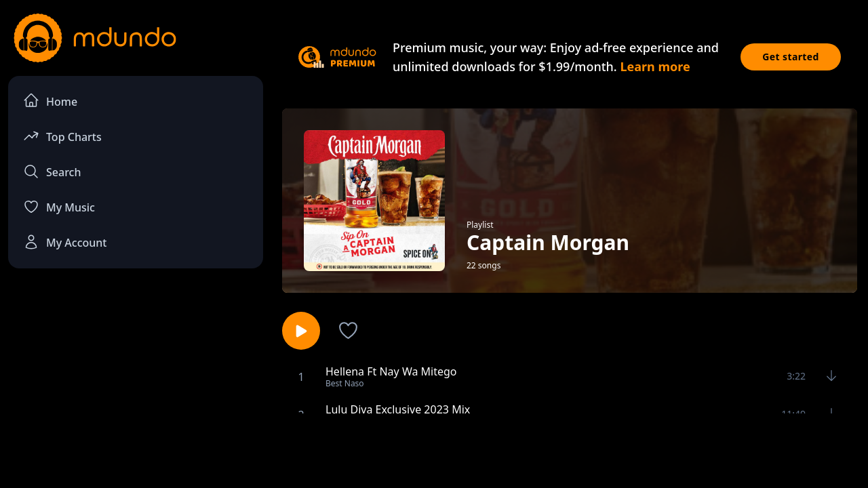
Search (52, 171)
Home (50, 101)
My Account (65, 242)
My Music (59, 207)
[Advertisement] (434, 449)
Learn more (655, 66)
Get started (791, 57)
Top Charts (62, 136)
